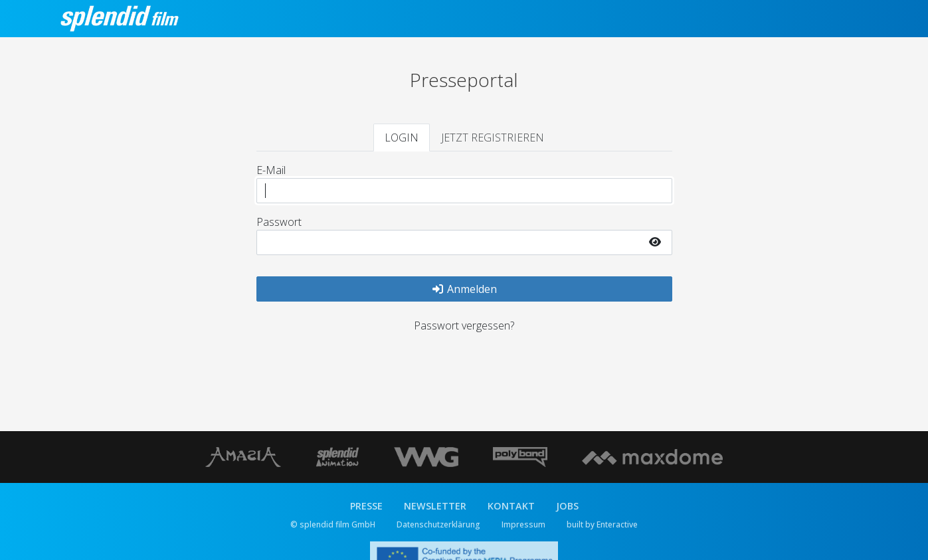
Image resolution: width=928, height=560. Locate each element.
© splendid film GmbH (333, 524)
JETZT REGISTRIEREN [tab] (493, 138)
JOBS (567, 506)
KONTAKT (511, 506)
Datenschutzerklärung (438, 524)
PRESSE (366, 506)
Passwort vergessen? (464, 326)
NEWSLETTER (435, 506)
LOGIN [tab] (402, 138)
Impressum (523, 524)
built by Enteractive (602, 524)
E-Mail (271, 170)
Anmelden (464, 289)
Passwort (279, 222)
